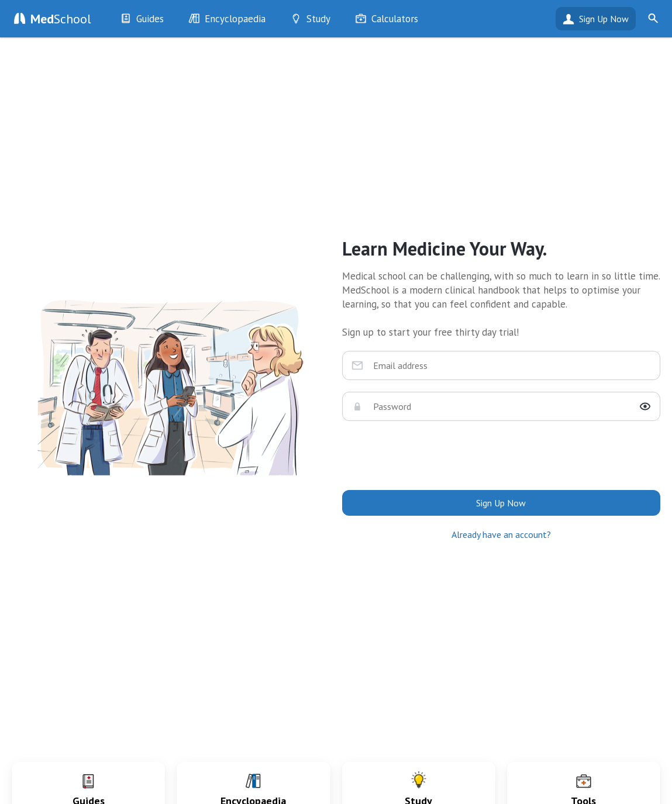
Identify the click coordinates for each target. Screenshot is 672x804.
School (61, 19)
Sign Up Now (604, 19)
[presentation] (501, 456)
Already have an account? (501, 534)
